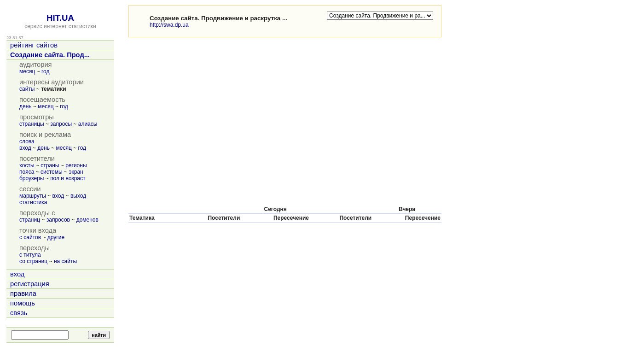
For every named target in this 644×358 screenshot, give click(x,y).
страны (50, 165)
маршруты (33, 196)
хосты (27, 165)
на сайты (65, 261)
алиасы (88, 124)
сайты (27, 89)
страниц (30, 220)
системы (52, 172)
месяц (27, 71)
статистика (33, 202)
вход (25, 148)
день (26, 106)
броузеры (32, 178)
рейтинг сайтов (34, 45)
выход (78, 196)
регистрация (30, 284)
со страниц (33, 261)
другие (56, 237)
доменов (87, 220)
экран (76, 172)
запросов (58, 220)
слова (27, 141)
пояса (27, 172)
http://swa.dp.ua (169, 25)
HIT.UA (60, 18)
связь (19, 313)
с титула (30, 255)
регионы (76, 165)
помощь (23, 303)
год (46, 71)
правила (23, 293)
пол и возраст (68, 178)
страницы (32, 124)
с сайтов (30, 237)
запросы (61, 124)
